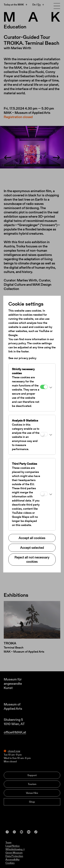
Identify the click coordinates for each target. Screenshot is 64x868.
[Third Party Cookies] (44, 494)
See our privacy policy (22, 358)
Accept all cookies (32, 538)
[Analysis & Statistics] (44, 434)
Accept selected (32, 548)
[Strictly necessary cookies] (44, 387)
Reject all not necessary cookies (32, 559)
